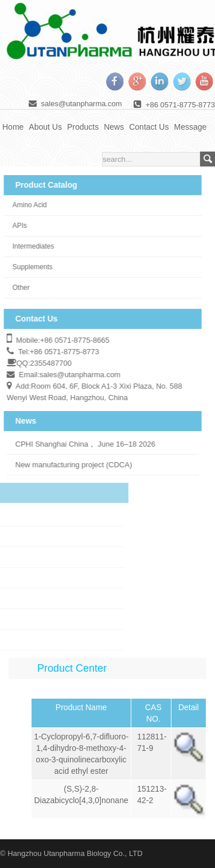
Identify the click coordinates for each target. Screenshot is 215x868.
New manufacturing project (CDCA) (69, 465)
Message (190, 127)
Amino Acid (25, 205)
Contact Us (149, 127)
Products (83, 127)
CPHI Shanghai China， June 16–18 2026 (81, 444)
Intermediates (29, 246)
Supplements (28, 267)
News (114, 127)
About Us (45, 127)
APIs (15, 226)
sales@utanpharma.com (82, 104)
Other (17, 288)
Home (13, 127)
